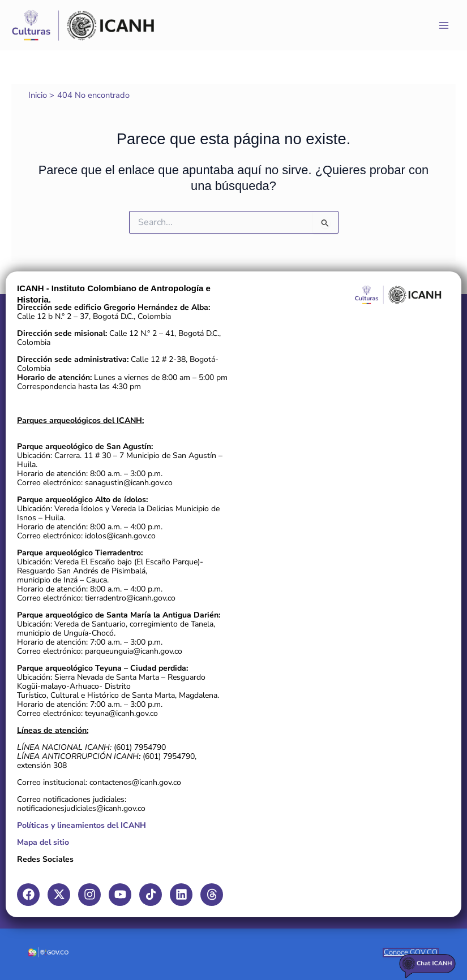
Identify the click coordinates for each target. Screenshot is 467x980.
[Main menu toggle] (444, 25)
